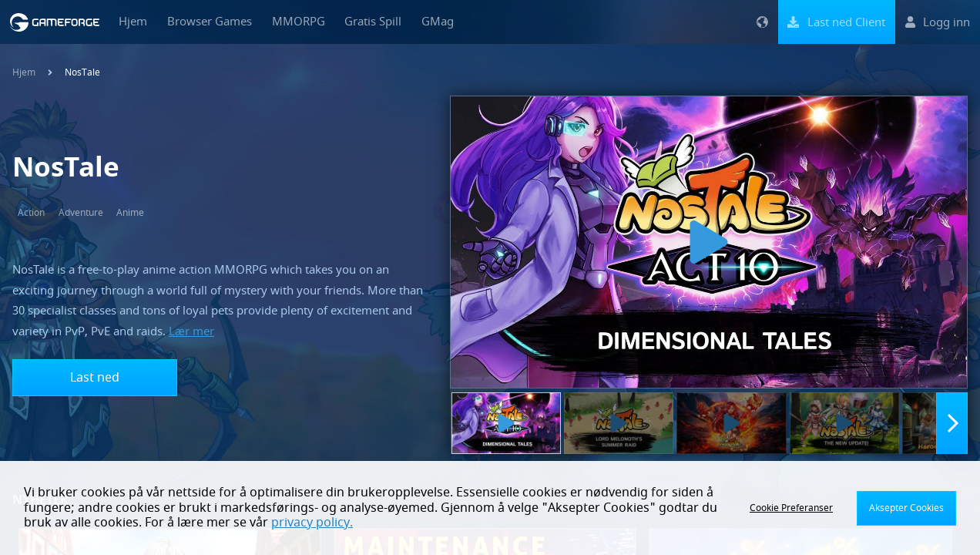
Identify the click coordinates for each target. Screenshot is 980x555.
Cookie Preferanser (791, 508)
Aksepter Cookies (906, 508)
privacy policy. (312, 523)
